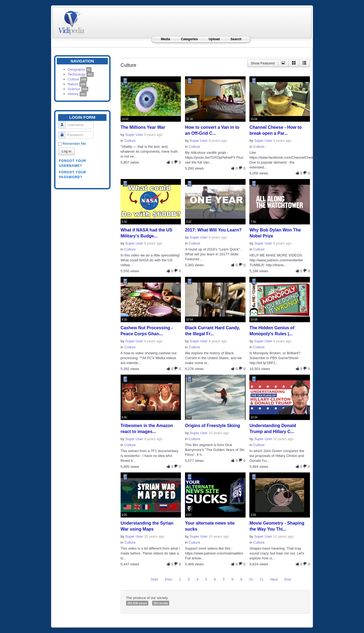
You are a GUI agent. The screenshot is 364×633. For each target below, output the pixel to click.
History (77, 94)
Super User (134, 135)
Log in (66, 151)
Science (78, 89)
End (288, 579)
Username (64, 123)
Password (64, 133)
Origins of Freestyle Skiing (213, 426)
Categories (189, 39)
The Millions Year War (143, 127)
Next (274, 579)
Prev (169, 579)
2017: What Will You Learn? (213, 230)
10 (251, 579)
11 (262, 579)
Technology (81, 74)
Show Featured (263, 63)
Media (165, 39)
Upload (214, 39)
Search (236, 39)
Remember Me (74, 144)
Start (154, 579)
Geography (80, 69)
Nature (77, 84)
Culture (77, 79)
